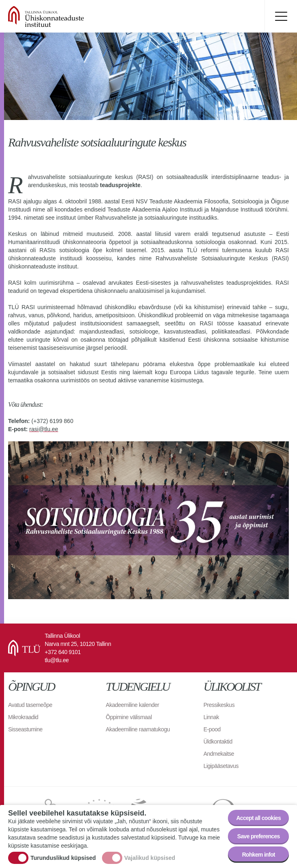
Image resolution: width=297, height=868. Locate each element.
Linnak (211, 717)
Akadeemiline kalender (132, 705)
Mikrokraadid (23, 717)
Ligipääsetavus (221, 766)
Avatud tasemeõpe (30, 705)
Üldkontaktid (218, 742)
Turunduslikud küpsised (63, 859)
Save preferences (259, 838)
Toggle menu (281, 16)
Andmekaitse (219, 754)
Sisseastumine (25, 729)
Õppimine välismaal (129, 717)
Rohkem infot (259, 857)
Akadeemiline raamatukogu (138, 729)
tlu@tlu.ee (57, 660)
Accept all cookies (258, 820)
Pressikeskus (219, 705)
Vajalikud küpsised (150, 859)
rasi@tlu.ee (44, 429)
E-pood (212, 729)
